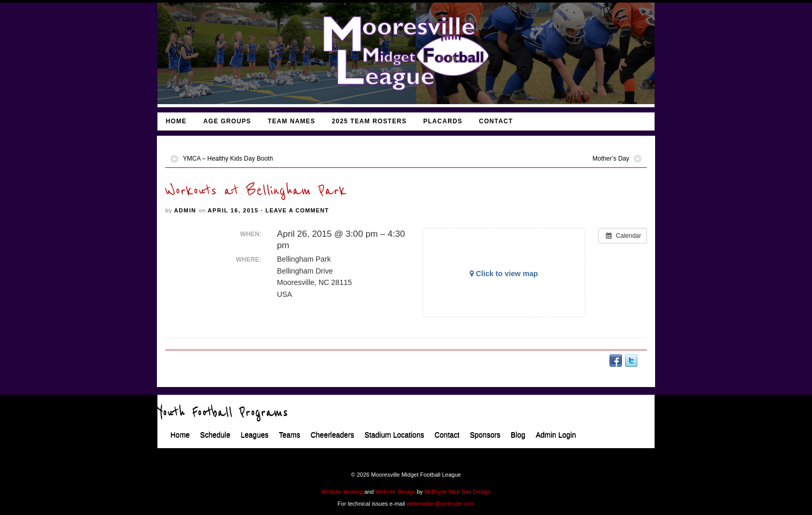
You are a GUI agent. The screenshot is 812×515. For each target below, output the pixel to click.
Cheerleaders (332, 435)
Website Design (395, 492)
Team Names (292, 121)
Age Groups (227, 121)
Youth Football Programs (223, 413)
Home (176, 121)
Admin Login (556, 435)
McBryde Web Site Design (457, 492)
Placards (443, 121)
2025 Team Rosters (369, 121)
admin (185, 210)
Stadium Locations (394, 435)
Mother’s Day (611, 159)
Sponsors (485, 435)
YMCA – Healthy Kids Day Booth (228, 159)
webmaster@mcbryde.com (440, 504)
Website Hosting (342, 492)
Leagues (255, 435)
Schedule (215, 435)
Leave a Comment (297, 210)
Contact (496, 121)
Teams (289, 435)
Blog (518, 435)
